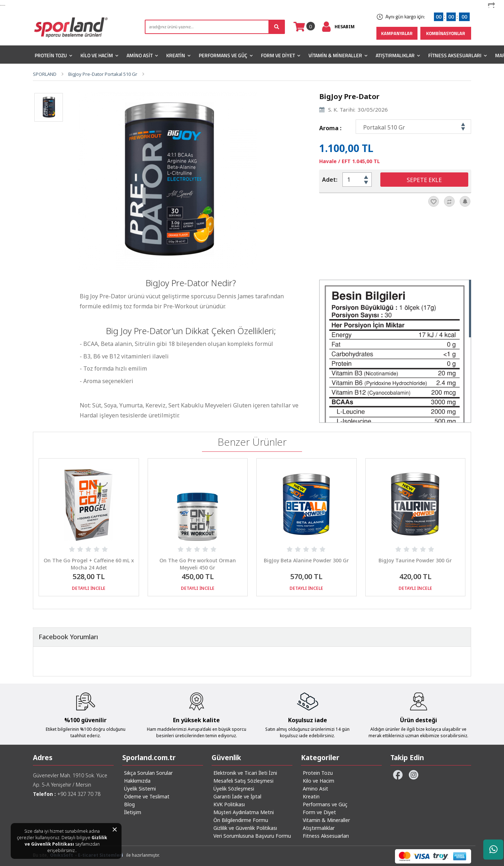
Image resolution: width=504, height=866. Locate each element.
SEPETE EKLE (424, 180)
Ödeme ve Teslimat (147, 796)
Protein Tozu (53, 55)
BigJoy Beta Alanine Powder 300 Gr (306, 560)
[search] (215, 27)
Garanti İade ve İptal (237, 796)
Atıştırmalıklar (398, 55)
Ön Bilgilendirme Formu (241, 820)
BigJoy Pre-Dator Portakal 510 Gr (103, 74)
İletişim (133, 812)
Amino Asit (142, 55)
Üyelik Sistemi (140, 789)
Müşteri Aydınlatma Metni (244, 812)
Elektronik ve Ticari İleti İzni (245, 773)
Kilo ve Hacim (99, 55)
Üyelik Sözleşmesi (234, 789)
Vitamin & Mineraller (338, 55)
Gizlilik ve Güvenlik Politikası (66, 841)
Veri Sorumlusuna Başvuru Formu (252, 836)
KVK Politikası (229, 804)
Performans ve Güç (226, 55)
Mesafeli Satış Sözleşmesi (243, 781)
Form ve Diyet (281, 55)
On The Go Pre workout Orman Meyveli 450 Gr (198, 564)
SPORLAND (45, 74)
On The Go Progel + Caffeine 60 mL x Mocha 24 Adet (89, 564)
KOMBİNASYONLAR (446, 33)
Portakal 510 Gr (384, 127)
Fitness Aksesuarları (458, 55)
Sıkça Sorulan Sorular (148, 773)
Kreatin (178, 55)
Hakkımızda (137, 781)
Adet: (330, 180)
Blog (129, 804)
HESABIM (345, 27)
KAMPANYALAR (397, 33)
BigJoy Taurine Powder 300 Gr (415, 560)
